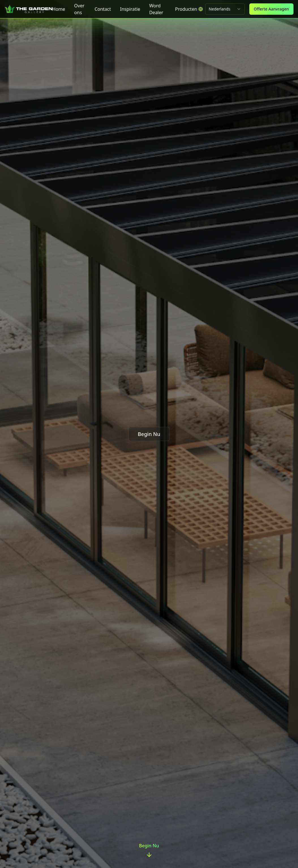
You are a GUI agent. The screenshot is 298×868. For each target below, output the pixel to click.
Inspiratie (130, 9)
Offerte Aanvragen (271, 9)
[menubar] (186, 9)
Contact (103, 9)
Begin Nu (149, 434)
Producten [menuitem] (186, 9)
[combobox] (225, 9)
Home (59, 9)
